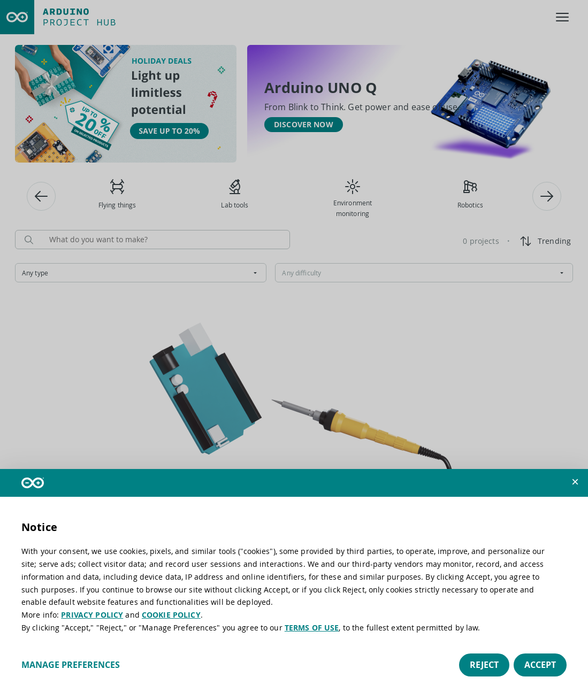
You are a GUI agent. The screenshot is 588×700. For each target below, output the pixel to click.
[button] (575, 482)
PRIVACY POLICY (92, 615)
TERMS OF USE (312, 628)
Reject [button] (484, 665)
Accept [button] (540, 665)
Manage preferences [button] (71, 665)
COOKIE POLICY (171, 615)
